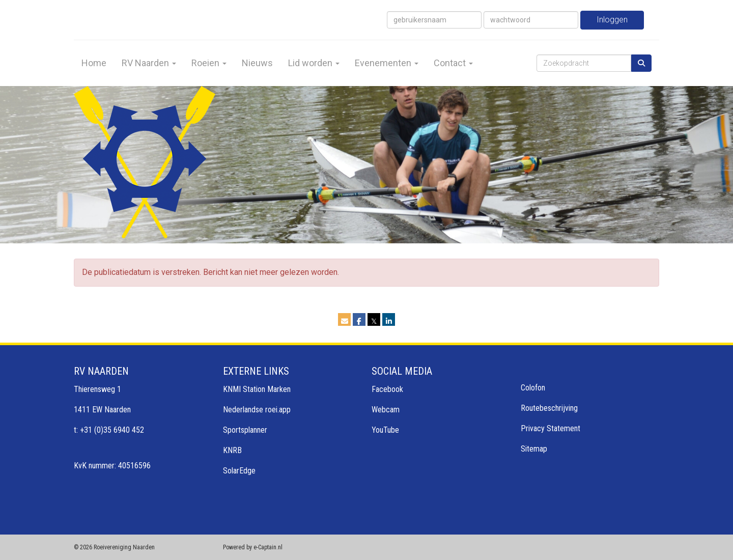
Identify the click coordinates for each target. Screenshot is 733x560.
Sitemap (534, 449)
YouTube (385, 430)
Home (94, 63)
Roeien (209, 63)
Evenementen (387, 63)
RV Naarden (149, 63)
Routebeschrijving (549, 408)
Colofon (533, 388)
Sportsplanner (245, 430)
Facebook (387, 389)
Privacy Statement (551, 428)
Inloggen (612, 20)
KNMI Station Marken (257, 389)
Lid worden (314, 63)
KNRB (232, 450)
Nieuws (257, 63)
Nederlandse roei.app (257, 410)
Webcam (386, 410)
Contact (453, 63)
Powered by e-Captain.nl (253, 547)
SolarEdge (239, 471)
